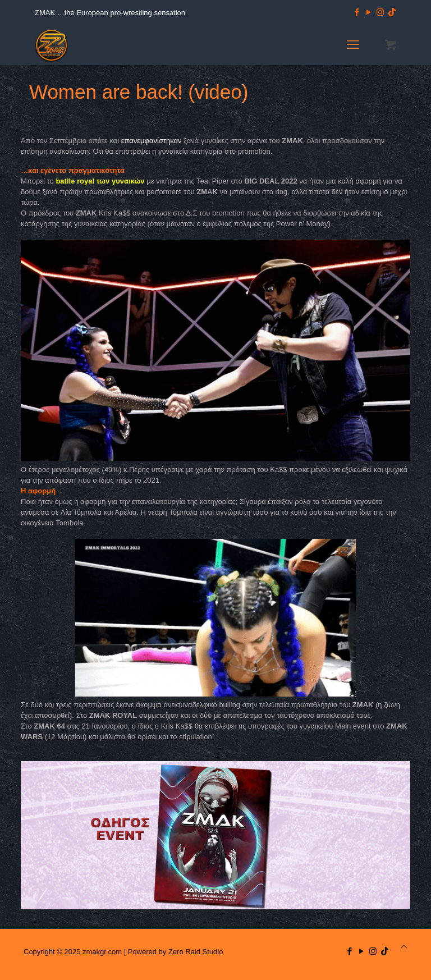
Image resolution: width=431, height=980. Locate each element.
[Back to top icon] (404, 947)
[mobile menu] (353, 45)
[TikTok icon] (392, 12)
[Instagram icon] (380, 12)
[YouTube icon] (368, 12)
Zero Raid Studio (196, 952)
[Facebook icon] (357, 12)
